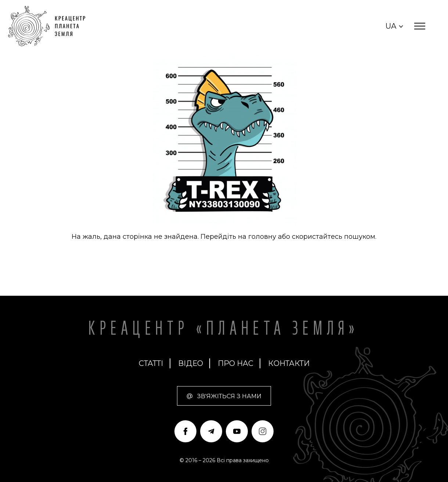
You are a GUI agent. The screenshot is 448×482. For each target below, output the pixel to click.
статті (151, 363)
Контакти (289, 363)
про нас (236, 363)
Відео (191, 363)
